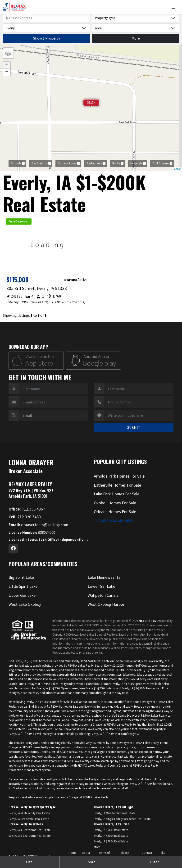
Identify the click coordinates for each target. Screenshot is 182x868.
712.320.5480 (25, 517)
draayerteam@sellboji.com (38, 525)
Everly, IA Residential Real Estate (29, 819)
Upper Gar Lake (22, 595)
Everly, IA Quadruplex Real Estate (115, 813)
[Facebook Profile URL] (13, 548)
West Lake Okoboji (25, 604)
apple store (16, 765)
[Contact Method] (54, 415)
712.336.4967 (27, 509)
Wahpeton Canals (103, 595)
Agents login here (114, 520)
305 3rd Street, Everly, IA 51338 (37, 288)
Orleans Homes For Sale (115, 512)
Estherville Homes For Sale (117, 485)
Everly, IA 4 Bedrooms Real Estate (30, 830)
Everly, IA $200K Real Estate (111, 830)
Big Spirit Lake (21, 577)
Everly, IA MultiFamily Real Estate (29, 813)
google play (152, 761)
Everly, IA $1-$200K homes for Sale (36, 661)
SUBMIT (134, 427)
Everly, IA (40, 706)
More (136, 38)
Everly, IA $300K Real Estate (111, 836)
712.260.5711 (75, 302)
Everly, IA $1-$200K (102, 734)
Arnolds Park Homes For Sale (119, 476)
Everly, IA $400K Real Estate (111, 841)
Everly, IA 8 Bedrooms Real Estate (30, 836)
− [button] (7, 72)
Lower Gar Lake (101, 586)
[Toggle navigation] (175, 7)
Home (72, 853)
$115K (91, 103)
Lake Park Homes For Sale (117, 494)
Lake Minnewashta (104, 577)
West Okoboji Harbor (106, 604)
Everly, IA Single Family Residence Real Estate (122, 819)
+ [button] (7, 65)
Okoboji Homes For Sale (115, 503)
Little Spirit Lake (23, 586)
